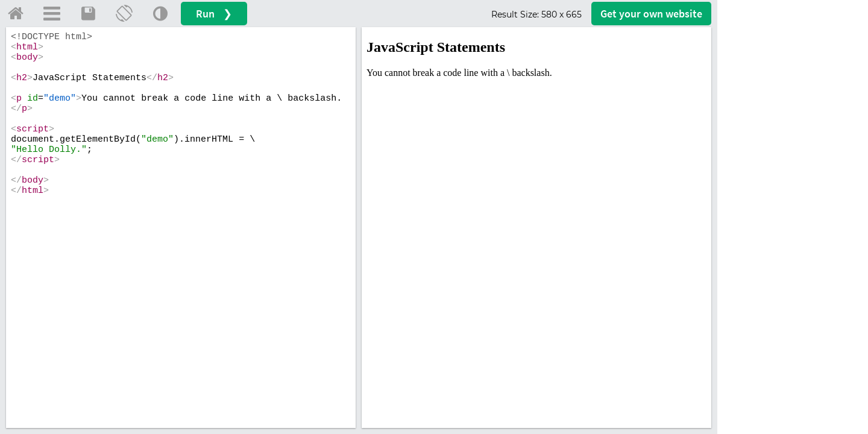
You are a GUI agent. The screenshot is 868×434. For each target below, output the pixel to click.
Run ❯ (214, 14)
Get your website (651, 14)
